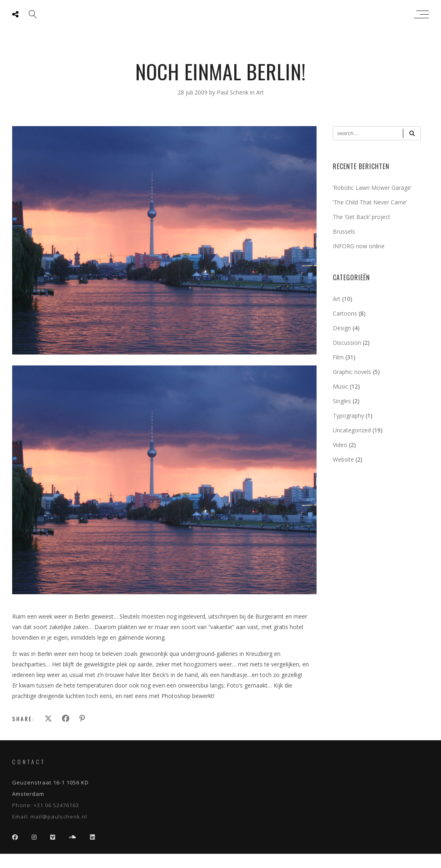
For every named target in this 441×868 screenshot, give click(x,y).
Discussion (347, 343)
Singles (342, 401)
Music (340, 386)
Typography (348, 416)
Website (343, 459)
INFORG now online (359, 246)
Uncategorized (352, 430)
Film (338, 357)
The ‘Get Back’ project (362, 217)
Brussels (344, 231)
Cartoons (345, 313)
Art (260, 92)
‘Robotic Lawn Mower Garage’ (372, 188)
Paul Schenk (219, 14)
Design (342, 328)
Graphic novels (352, 372)
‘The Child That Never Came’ (370, 202)
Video (340, 445)
